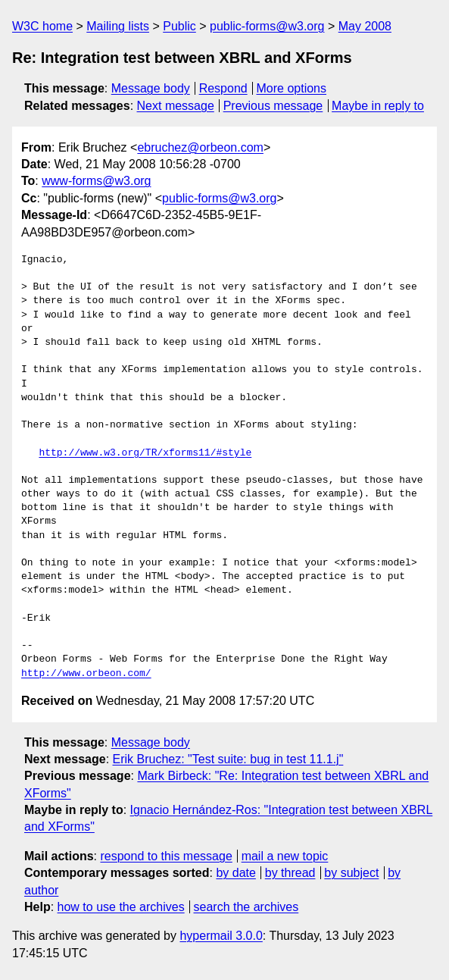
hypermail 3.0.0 (221, 936)
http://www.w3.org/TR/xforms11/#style (145, 453)
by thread (290, 873)
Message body (151, 88)
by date (235, 873)
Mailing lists (118, 26)
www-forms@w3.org (96, 181)
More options (292, 88)
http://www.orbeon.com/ (86, 674)
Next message (176, 106)
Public (179, 26)
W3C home (42, 26)
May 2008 (365, 26)
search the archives (246, 907)
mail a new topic (285, 856)
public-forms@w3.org (267, 26)
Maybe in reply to (378, 106)
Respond (223, 88)
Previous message (273, 106)
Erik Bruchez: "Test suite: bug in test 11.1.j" (228, 759)
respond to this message (166, 856)
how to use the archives (121, 907)
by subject (351, 873)
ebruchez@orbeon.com (200, 147)
